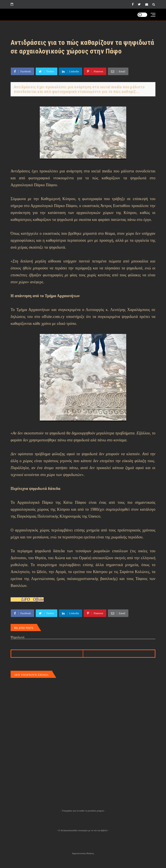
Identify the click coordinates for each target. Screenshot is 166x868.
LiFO (26, 599)
